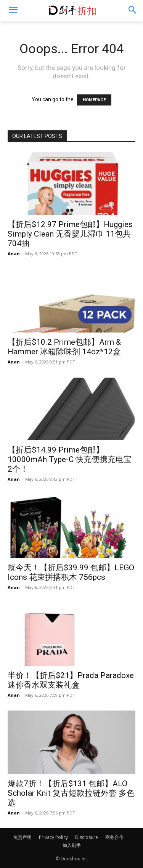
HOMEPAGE (94, 100)
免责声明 (22, 837)
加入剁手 (72, 845)
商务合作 (114, 837)
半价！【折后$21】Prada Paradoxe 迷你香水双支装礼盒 (71, 680)
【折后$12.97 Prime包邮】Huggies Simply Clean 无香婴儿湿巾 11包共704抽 (70, 234)
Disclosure (87, 837)
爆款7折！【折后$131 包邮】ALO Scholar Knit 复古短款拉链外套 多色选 (71, 793)
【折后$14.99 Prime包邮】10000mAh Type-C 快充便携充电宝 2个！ (70, 459)
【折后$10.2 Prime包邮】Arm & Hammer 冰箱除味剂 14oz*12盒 (64, 347)
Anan (14, 254)
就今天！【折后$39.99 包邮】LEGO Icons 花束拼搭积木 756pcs (71, 572)
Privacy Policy (53, 837)
